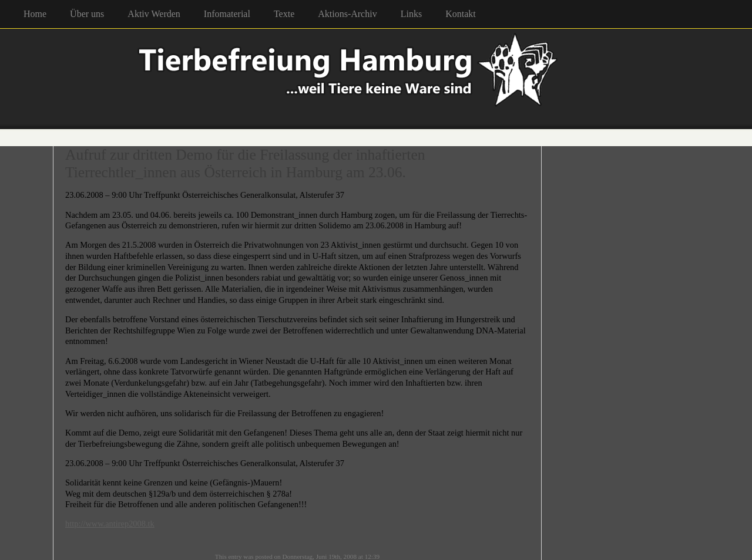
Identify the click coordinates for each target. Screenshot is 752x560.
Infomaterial (227, 14)
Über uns (87, 14)
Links (411, 14)
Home (35, 14)
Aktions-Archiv (347, 14)
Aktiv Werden (154, 14)
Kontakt (461, 14)
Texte (284, 14)
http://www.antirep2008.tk (110, 524)
